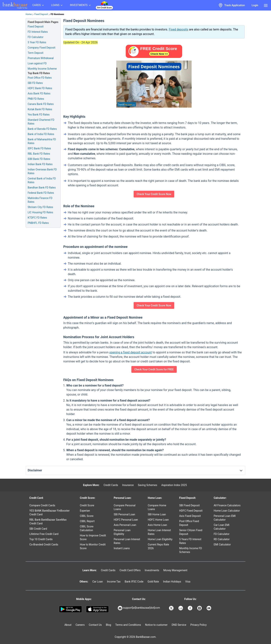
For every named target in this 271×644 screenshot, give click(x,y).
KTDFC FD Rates (37, 218)
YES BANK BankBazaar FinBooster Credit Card (49, 513)
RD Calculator (222, 539)
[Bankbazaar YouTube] (209, 608)
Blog (108, 625)
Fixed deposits (179, 29)
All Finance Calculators (227, 505)
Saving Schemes (147, 485)
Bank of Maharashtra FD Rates (42, 141)
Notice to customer (156, 625)
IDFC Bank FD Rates (39, 148)
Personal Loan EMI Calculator (225, 518)
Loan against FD (37, 63)
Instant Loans (122, 548)
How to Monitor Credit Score (93, 546)
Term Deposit (35, 53)
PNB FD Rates (36, 99)
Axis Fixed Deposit (190, 516)
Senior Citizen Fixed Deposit (191, 532)
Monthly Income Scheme (42, 69)
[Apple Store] (97, 609)
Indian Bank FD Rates (40, 164)
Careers (80, 625)
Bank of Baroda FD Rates (42, 129)
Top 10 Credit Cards (41, 539)
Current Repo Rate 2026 (158, 546)
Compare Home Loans (157, 507)
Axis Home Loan (157, 525)
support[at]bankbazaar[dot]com (139, 608)
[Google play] (70, 609)
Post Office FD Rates (40, 78)
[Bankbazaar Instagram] (200, 608)
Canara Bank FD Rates (41, 104)
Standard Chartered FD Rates (41, 122)
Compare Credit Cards (42, 505)
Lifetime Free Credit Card (44, 534)
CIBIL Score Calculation (87, 528)
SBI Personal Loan (124, 514)
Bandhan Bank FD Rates (42, 188)
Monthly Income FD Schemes (191, 550)
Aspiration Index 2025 (174, 485)
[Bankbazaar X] (172, 608)
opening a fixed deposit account (130, 352)
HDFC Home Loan (158, 520)
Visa (188, 582)
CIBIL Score (87, 516)
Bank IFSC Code (134, 582)
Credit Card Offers (130, 570)
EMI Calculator (222, 545)
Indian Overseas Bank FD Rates (42, 171)
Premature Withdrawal (41, 58)
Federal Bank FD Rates (41, 193)
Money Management (175, 570)
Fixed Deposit (41, 14)
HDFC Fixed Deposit (191, 511)
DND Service (179, 625)
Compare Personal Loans (124, 507)
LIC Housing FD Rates (40, 212)
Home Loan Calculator (227, 511)
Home (29, 14)
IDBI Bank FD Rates (39, 159)
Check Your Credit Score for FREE (154, 369)
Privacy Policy (199, 625)
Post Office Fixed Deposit (189, 523)
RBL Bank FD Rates (39, 154)
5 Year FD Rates (37, 42)
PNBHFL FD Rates (38, 223)
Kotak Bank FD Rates (40, 109)
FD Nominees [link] (57, 14)
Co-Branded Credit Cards (44, 545)
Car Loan (98, 582)
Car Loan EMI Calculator (221, 527)
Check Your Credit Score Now (154, 194)
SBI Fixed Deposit (189, 505)
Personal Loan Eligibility (122, 532)
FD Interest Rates (38, 32)
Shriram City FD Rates (40, 207)
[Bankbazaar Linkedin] (181, 608)
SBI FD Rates (35, 83)
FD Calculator (36, 37)
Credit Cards (111, 485)
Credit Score (87, 505)
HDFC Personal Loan (126, 520)
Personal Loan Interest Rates (127, 541)
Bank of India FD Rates (41, 134)
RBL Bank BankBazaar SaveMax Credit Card (48, 522)
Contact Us (95, 625)
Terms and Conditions (128, 625)
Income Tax (114, 582)
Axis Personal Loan (125, 525)
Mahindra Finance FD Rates (40, 200)
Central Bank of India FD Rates (42, 180)
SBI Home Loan (157, 514)
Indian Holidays (172, 582)
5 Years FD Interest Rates (190, 541)
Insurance (128, 485)
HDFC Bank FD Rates (40, 88)
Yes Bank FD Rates (39, 115)
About (68, 625)
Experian (85, 511)
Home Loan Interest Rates (159, 532)
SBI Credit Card (38, 529)
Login (255, 5)
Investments (152, 570)
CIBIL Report (87, 521)
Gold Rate (153, 582)
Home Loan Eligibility (160, 539)
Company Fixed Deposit (41, 48)
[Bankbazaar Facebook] (190, 608)
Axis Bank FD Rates (39, 93)
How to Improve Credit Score (93, 537)
